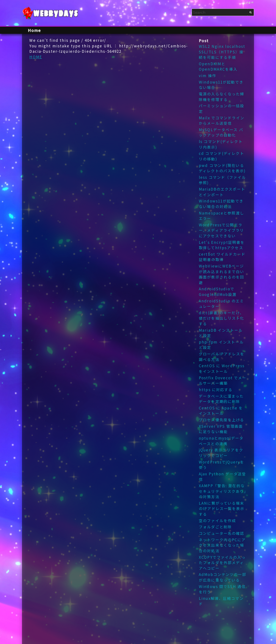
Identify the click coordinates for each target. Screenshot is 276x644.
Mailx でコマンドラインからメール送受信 (222, 121)
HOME (36, 57)
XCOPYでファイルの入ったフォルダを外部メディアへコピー (222, 563)
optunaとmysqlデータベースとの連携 (221, 441)
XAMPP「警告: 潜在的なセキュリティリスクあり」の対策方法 (223, 491)
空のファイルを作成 (217, 520)
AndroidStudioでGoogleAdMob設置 (218, 292)
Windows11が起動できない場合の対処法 (221, 204)
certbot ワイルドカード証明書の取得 (222, 257)
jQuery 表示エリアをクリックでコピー (221, 453)
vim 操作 (208, 75)
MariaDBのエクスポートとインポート (222, 192)
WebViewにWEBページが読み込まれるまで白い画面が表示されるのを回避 (221, 274)
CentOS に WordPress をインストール (222, 368)
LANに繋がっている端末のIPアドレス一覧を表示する (222, 509)
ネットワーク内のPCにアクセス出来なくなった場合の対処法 (222, 545)
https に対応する (216, 390)
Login (249, 2)
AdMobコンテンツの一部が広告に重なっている (223, 577)
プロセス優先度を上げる (221, 420)
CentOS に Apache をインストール (221, 411)
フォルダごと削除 (215, 527)
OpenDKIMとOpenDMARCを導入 (218, 66)
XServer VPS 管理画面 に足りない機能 (221, 429)
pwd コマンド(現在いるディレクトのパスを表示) (222, 168)
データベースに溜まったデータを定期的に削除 (221, 399)
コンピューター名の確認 (221, 533)
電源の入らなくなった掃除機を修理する (221, 97)
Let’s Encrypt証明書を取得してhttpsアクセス (222, 245)
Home (34, 30)
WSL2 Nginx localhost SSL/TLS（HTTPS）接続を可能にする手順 (222, 52)
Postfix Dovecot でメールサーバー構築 (223, 380)
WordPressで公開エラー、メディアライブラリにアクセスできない (221, 230)
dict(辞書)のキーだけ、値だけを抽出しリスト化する (221, 318)
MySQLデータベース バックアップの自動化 (221, 132)
